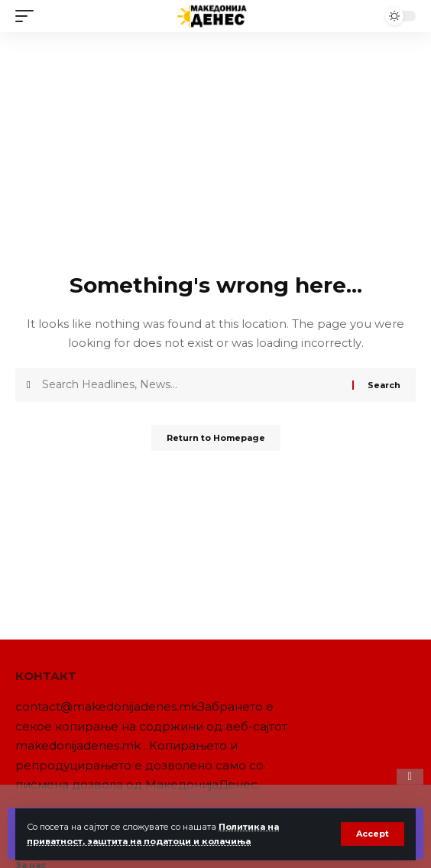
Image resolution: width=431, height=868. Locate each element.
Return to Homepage (216, 438)
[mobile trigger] (28, 16)
